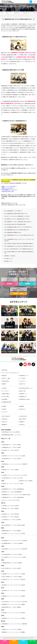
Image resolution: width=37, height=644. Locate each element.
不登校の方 (22, 425)
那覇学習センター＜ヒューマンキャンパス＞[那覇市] (14, 632)
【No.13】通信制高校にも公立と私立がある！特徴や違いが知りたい (19, 246)
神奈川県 (3, 503)
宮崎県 (3, 615)
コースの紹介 (23, 378)
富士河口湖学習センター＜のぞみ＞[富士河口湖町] (14, 525)
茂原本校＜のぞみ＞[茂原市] (26, 481)
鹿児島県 (3, 621)
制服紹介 (4, 384)
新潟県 (3, 511)
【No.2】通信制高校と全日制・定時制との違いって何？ (16, 214)
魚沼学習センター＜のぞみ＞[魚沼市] (11, 517)
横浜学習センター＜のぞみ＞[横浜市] (11, 508)
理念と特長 (5, 370)
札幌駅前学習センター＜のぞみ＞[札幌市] (12, 447)
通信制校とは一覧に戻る (10, 256)
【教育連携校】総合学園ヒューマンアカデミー (12, 435)
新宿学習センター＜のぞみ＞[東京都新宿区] (12, 492)
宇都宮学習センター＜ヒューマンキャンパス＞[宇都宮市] (15, 464)
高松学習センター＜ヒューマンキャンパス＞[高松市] (14, 591)
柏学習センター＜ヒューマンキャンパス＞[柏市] (13, 484)
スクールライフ (5, 391)
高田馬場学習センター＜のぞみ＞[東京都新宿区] (13, 489)
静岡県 (3, 528)
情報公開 (4, 376)
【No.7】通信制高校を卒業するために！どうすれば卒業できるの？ (18, 227)
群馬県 (3, 467)
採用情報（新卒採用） (7, 402)
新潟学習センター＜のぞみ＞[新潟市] (11, 514)
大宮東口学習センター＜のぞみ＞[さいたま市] (12, 478)
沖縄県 (3, 627)
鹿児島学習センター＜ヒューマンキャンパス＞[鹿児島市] (15, 624)
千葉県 (3, 481)
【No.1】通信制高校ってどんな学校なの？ (13, 211)
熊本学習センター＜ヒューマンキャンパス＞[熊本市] (14, 613)
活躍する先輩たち (6, 394)
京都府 (3, 560)
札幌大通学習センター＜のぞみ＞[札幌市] (12, 445)
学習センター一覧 (6, 438)
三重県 (3, 546)
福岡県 (3, 599)
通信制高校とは (17, 13)
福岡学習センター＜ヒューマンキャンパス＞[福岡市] (14, 604)
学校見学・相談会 (18, 293)
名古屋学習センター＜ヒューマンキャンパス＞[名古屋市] (15, 541)
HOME (2, 13)
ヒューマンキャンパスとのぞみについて (11, 373)
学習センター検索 (6, 378)
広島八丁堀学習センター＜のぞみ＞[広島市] (12, 577)
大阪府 (3, 552)
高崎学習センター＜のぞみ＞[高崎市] (11, 470)
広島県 (3, 571)
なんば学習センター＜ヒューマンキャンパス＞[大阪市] (14, 557)
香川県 (3, 588)
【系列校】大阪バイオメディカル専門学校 (11, 432)
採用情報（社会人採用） (25, 399)
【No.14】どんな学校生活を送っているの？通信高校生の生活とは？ (19, 249)
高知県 (3, 593)
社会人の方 (5, 422)
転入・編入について (9, 258)
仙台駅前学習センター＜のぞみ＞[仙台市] (12, 459)
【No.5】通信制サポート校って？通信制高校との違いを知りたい (18, 222)
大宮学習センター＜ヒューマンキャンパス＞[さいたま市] (15, 475)
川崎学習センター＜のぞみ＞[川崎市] (11, 506)
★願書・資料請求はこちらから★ (9, 203)
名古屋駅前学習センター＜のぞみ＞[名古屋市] (13, 543)
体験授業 (28, 284)
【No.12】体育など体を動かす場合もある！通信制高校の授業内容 (19, 243)
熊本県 (3, 610)
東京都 (3, 486)
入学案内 (4, 388)
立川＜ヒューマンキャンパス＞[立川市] (11, 500)
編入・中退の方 (23, 419)
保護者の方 (22, 422)
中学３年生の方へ (24, 416)
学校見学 (4, 409)
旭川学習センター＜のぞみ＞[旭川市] (11, 450)
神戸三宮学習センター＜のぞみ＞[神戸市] (12, 568)
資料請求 (10, 284)
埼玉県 (3, 472)
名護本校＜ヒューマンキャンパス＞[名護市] (12, 629)
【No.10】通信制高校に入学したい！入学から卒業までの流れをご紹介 (19, 236)
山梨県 (3, 522)
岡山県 (3, 582)
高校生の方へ (5, 419)
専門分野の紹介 (6, 381)
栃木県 (3, 461)
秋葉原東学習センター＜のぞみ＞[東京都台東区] (13, 497)
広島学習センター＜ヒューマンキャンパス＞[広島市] (14, 574)
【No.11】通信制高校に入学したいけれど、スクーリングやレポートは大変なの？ (19, 240)
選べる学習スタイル (9, 175)
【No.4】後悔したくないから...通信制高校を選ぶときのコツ (17, 219)
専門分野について (8, 261)
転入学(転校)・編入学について (26, 388)
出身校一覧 (22, 384)
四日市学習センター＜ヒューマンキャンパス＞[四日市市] (15, 549)
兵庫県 (3, 566)
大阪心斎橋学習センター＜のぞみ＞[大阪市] (12, 554)
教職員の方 (5, 425)
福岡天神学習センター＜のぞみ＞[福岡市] (12, 607)
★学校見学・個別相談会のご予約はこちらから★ (13, 205)
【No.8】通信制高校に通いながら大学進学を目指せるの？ (17, 230)
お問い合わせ (23, 409)
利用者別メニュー (23, 394)
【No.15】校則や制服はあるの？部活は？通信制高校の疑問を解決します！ (19, 252)
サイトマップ (5, 412)
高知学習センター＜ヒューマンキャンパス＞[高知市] (14, 596)
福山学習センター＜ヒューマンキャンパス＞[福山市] (14, 579)
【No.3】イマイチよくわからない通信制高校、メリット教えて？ (17, 216)
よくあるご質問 (5, 396)
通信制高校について (24, 376)
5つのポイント (23, 381)
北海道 (3, 442)
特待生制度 (5, 399)
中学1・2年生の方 (6, 416)
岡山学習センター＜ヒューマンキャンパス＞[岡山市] (14, 585)
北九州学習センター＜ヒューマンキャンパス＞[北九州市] (15, 602)
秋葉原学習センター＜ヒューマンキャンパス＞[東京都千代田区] (16, 495)
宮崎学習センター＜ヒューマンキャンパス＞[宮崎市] (14, 618)
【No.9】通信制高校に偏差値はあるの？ (13, 232)
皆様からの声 (23, 391)
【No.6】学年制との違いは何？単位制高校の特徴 (15, 224)
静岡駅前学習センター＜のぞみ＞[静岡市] (12, 531)
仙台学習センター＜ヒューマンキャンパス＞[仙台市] (14, 456)
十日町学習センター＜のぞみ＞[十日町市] (12, 520)
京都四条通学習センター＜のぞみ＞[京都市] (12, 563)
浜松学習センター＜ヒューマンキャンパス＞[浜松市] (14, 533)
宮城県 (3, 453)
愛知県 (3, 538)
